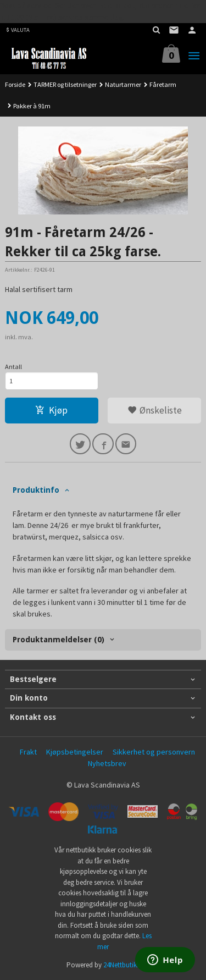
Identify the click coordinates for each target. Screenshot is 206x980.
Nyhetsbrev (107, 763)
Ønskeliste (155, 410)
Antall (13, 367)
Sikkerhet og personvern (154, 752)
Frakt (28, 752)
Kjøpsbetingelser (75, 752)
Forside (15, 84)
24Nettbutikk (122, 965)
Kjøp (51, 410)
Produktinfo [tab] (36, 490)
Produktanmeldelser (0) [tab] (59, 640)
